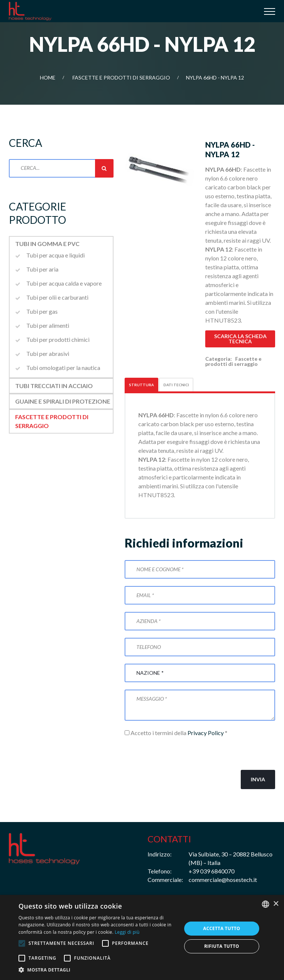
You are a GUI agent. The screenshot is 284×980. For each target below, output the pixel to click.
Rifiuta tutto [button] (222, 946)
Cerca (104, 168)
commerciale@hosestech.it (223, 880)
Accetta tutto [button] (222, 928)
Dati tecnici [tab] (176, 385)
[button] (98, 970)
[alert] (142, 937)
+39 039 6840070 (212, 871)
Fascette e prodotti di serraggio (121, 78)
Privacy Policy (206, 733)
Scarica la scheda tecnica (240, 339)
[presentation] (181, 754)
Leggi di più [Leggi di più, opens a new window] (127, 932)
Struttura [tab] (141, 385)
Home (48, 78)
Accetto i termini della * (176, 733)
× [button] (276, 904)
